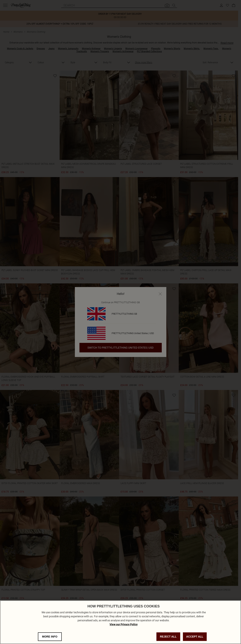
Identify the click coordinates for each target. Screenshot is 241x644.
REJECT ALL (168, 637)
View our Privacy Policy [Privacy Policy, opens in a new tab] (124, 624)
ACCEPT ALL (195, 637)
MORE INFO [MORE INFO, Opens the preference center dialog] (50, 637)
